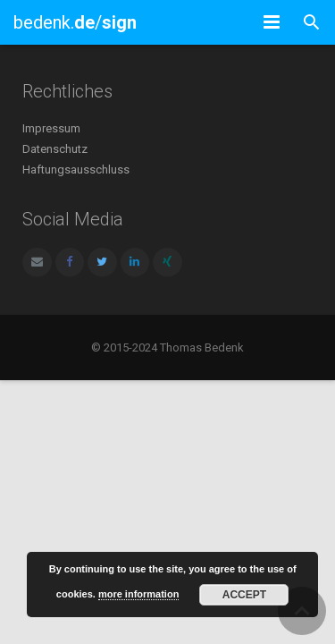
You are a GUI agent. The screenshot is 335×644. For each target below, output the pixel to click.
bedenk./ (75, 22)
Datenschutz (55, 149)
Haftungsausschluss (76, 169)
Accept (244, 595)
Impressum (51, 128)
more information (138, 594)
